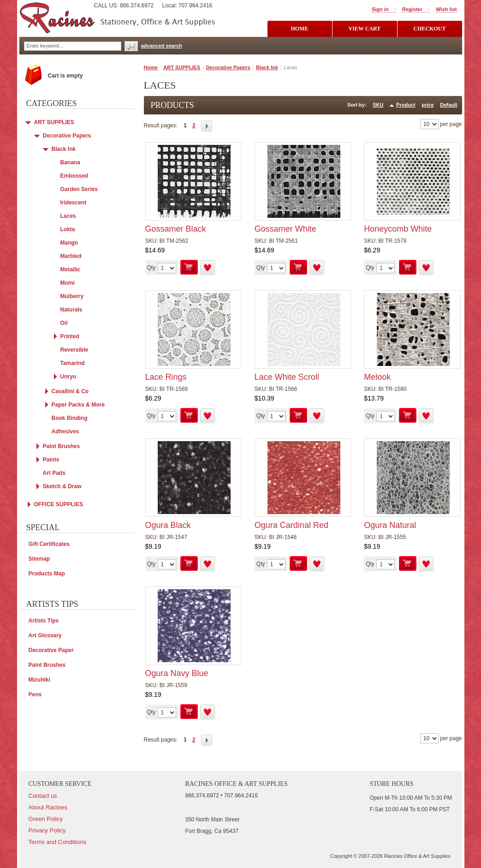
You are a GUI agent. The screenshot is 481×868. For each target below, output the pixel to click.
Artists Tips (44, 621)
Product (406, 105)
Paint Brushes (62, 446)
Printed (70, 336)
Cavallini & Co (70, 391)
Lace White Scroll (287, 377)
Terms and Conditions (58, 842)
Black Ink (267, 67)
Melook (377, 377)
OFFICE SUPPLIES (59, 504)
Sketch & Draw (62, 486)
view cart (365, 29)
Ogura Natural (390, 525)
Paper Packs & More (78, 405)
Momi (68, 283)
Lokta (68, 229)
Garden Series (79, 189)
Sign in (380, 9)
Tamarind (73, 363)
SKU (378, 105)
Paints (51, 460)
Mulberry (72, 296)
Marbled (71, 256)
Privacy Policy (47, 830)
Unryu (68, 377)
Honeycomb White (398, 229)
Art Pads (54, 473)
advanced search (162, 46)
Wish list (446, 9)
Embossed (74, 176)
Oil (64, 323)
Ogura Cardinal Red (291, 525)
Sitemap (39, 559)
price (428, 105)
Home (151, 67)
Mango (69, 243)
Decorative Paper (51, 650)
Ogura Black (168, 525)
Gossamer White (285, 229)
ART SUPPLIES (182, 67)
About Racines (48, 807)
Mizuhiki (39, 680)
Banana (70, 162)
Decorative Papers (228, 67)
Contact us (43, 796)
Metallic (71, 269)
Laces (68, 216)
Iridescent (74, 203)
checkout (429, 29)
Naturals (71, 310)
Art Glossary (45, 635)
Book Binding (70, 418)
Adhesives (65, 431)
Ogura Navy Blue (177, 673)
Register (412, 9)
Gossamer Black (176, 229)
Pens (35, 694)
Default (448, 105)
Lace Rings (166, 377)
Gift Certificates (49, 544)
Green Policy (46, 819)
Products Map (47, 574)
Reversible (74, 350)
